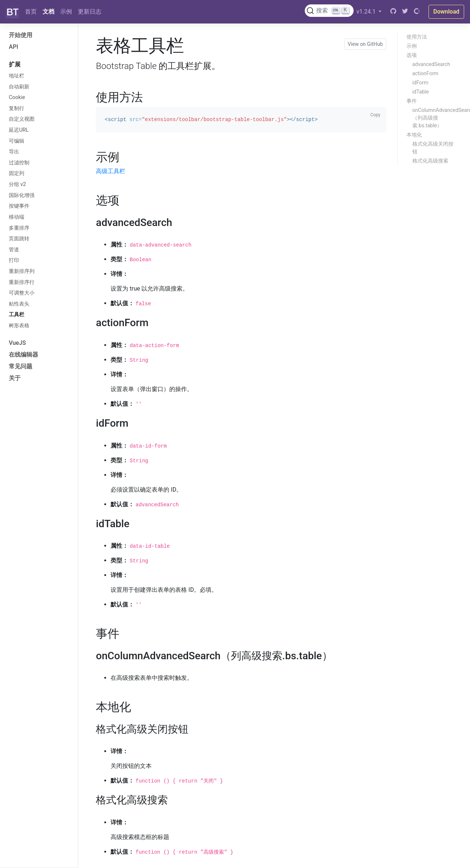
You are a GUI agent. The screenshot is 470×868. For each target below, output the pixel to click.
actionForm (425, 73)
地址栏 (17, 76)
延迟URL (19, 130)
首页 (31, 12)
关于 (15, 378)
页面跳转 (19, 239)
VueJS (17, 343)
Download (446, 12)
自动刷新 (19, 87)
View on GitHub (365, 44)
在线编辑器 (23, 355)
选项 (412, 55)
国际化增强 (22, 195)
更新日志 (90, 12)
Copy (375, 115)
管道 (14, 250)
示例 (66, 12)
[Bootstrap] (12, 12)
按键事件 (19, 206)
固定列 (17, 173)
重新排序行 (22, 282)
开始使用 (21, 35)
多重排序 (19, 228)
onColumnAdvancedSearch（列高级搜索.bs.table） (438, 118)
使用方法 (417, 37)
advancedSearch (431, 64)
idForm (420, 83)
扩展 (15, 64)
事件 (412, 101)
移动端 (17, 217)
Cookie (17, 97)
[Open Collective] (417, 12)
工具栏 (17, 315)
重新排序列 (22, 271)
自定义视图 (22, 119)
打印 (14, 260)
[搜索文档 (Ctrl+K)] (329, 11)
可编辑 (17, 141)
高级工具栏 (111, 171)
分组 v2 (17, 184)
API (14, 47)
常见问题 (21, 366)
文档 (48, 12)
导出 (14, 152)
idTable (421, 92)
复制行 (17, 108)
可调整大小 (22, 293)
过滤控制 (19, 163)
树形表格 (19, 326)
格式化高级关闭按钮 (433, 148)
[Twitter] (405, 12)
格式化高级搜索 (430, 161)
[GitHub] (393, 12)
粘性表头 (19, 304)
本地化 (414, 135)
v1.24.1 (367, 12)
